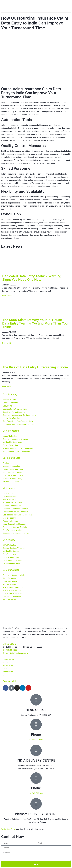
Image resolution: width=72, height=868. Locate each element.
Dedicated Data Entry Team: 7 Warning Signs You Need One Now (32, 278)
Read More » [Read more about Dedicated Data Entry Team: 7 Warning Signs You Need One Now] (7, 296)
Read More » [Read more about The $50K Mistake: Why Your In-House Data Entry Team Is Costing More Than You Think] (7, 343)
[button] (36, 13)
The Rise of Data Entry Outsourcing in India (35, 367)
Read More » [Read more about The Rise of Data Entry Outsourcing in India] (7, 386)
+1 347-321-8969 (36, 740)
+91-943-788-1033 (36, 793)
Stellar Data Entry (8, 829)
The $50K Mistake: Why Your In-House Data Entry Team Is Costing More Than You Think (35, 323)
